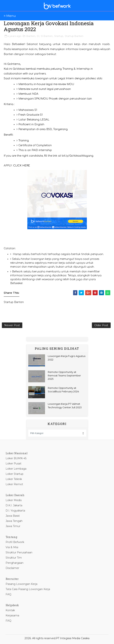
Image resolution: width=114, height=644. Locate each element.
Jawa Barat (13, 516)
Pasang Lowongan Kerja (21, 584)
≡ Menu (10, 16)
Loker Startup (15, 474)
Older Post (101, 325)
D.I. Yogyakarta (15, 511)
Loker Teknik (14, 479)
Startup (59, 36)
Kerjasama (12, 615)
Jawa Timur (13, 526)
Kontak (10, 610)
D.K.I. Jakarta (14, 505)
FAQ (8, 594)
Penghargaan (15, 563)
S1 (38, 36)
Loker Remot (14, 484)
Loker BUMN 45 (16, 458)
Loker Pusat (13, 463)
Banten (31, 36)
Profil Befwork (15, 542)
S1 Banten (47, 36)
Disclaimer (12, 568)
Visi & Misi (12, 547)
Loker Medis (14, 500)
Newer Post (12, 325)
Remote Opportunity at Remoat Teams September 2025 (64, 375)
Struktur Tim (14, 558)
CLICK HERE (22, 166)
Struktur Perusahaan (19, 552)
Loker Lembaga (16, 469)
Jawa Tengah (14, 521)
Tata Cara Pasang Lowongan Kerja (28, 589)
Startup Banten (74, 36)
